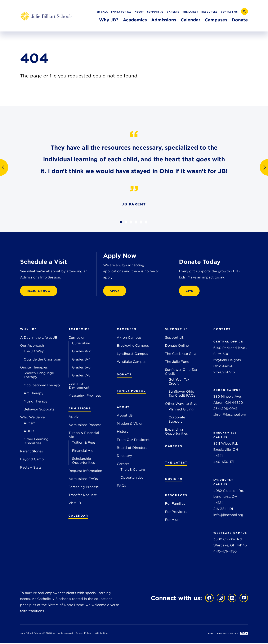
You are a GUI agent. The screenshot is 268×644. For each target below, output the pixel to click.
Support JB (155, 12)
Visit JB (75, 504)
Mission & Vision (130, 425)
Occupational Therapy (42, 386)
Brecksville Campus (133, 347)
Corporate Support (177, 420)
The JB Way (34, 352)
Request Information (85, 472)
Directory (124, 457)
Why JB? (109, 20)
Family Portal (121, 12)
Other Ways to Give (181, 405)
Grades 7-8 (81, 376)
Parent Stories (32, 452)
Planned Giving (181, 410)
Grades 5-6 (81, 368)
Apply (73, 418)
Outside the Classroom (42, 360)
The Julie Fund (177, 363)
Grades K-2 (81, 352)
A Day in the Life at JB (39, 339)
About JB (125, 416)
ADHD (29, 432)
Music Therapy (36, 402)
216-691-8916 (224, 373)
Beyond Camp (32, 460)
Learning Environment (79, 387)
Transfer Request (82, 496)
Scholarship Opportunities (83, 462)
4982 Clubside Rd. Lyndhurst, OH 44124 (229, 498)
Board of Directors (132, 449)
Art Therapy (33, 394)
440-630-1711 (224, 463)
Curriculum (77, 339)
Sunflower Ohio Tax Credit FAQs (182, 394)
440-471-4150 (225, 552)
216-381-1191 (223, 510)
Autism (30, 424)
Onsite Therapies (34, 368)
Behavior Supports (39, 410)
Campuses (216, 20)
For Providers (176, 513)
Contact (222, 330)
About (139, 12)
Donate (240, 20)
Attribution (101, 634)
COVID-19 (174, 480)
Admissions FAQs (83, 480)
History (123, 433)
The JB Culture (133, 471)
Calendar (191, 20)
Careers (173, 12)
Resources (209, 12)
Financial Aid (83, 452)
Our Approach (32, 347)
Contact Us (229, 12)
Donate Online (177, 347)
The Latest (190, 12)
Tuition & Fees (84, 443)
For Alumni (174, 521)
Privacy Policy (83, 634)
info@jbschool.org (228, 516)
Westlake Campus (132, 363)
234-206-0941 (225, 410)
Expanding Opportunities (176, 432)
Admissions (164, 20)
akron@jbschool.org (230, 416)
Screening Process (84, 488)
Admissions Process (85, 426)
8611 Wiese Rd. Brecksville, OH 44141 (226, 451)
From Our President (133, 441)
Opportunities (132, 479)
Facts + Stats (31, 468)
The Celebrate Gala (181, 355)
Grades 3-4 (81, 360)
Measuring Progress (85, 396)
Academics (135, 20)
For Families (175, 505)
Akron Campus (129, 339)
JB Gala (102, 12)
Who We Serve (32, 418)
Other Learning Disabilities (36, 442)
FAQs (121, 487)
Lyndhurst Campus (132, 355)
